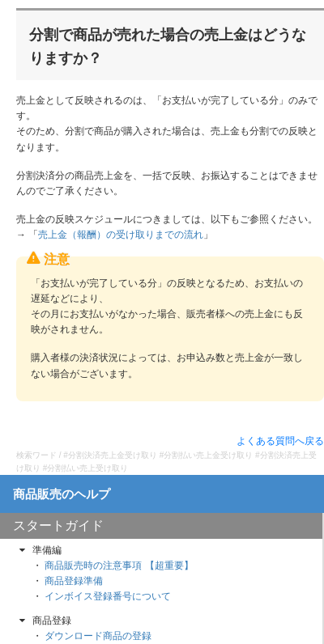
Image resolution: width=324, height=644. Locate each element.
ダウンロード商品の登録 (98, 636)
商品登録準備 (74, 581)
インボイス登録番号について (108, 596)
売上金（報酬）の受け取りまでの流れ (121, 235)
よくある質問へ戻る (280, 441)
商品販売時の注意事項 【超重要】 (119, 566)
